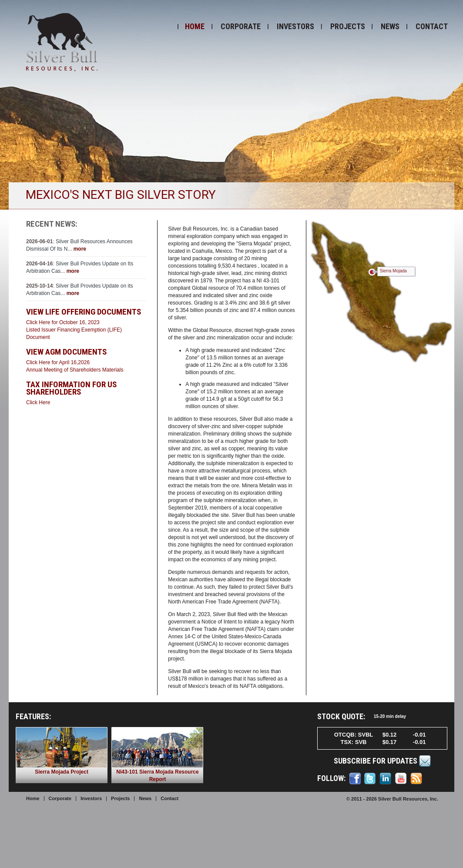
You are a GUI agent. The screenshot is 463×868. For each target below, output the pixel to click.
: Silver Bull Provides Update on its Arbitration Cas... (79, 290)
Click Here (38, 402)
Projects (348, 26)
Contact (432, 26)
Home (195, 26)
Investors (295, 26)
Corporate (241, 26)
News (390, 26)
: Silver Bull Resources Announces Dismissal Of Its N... (79, 245)
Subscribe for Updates (382, 761)
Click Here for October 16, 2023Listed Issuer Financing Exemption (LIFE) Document (74, 330)
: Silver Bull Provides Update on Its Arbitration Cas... (80, 267)
